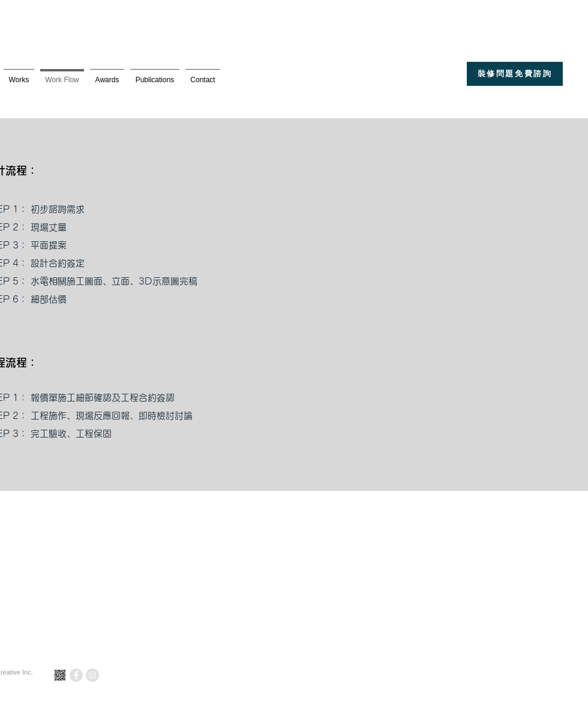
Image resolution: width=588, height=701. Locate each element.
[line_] (60, 675)
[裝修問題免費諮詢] (515, 74)
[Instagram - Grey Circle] (92, 675)
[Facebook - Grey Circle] (76, 675)
